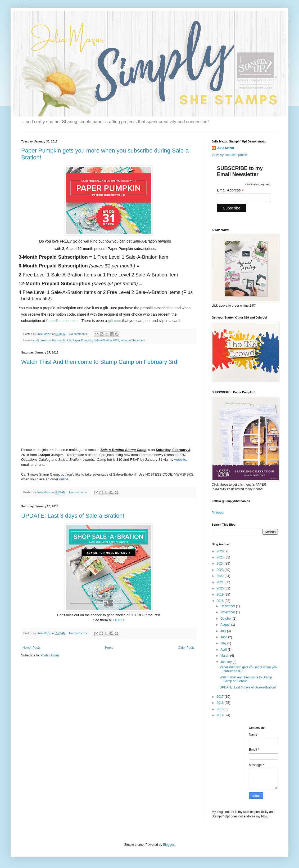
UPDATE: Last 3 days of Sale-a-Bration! (73, 516)
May (224, 643)
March (225, 656)
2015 (221, 709)
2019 (221, 594)
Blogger (168, 845)
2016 (221, 703)
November (228, 612)
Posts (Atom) (50, 655)
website (180, 460)
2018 (221, 601)
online (64, 479)
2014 (221, 715)
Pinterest (218, 513)
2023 (221, 570)
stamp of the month (133, 340)
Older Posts (186, 648)
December (228, 606)
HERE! (119, 620)
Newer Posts (31, 648)
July (224, 631)
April (224, 650)
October (226, 619)
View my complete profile (229, 155)
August (226, 625)
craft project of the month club (52, 340)
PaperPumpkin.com (62, 321)
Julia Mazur (226, 148)
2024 (221, 563)
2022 (221, 576)
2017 (221, 697)
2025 (221, 557)
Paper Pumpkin (82, 340)
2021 (221, 582)
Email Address (230, 190)
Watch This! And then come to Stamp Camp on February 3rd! (100, 362)
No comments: (79, 334)
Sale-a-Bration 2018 (106, 340)
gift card (115, 321)
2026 (221, 551)
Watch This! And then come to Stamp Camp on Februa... (246, 679)
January (226, 662)
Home (109, 648)
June (224, 637)
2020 (221, 588)
